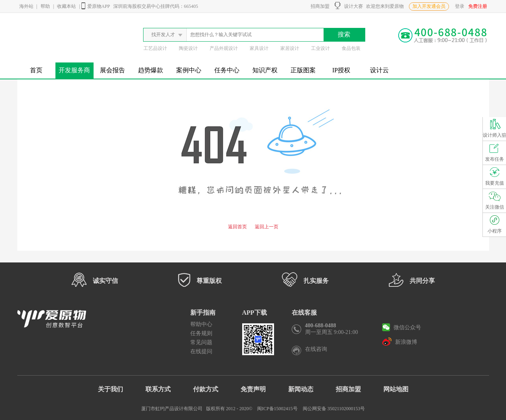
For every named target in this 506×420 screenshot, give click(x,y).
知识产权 (265, 70)
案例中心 (189, 70)
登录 (460, 6)
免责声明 (253, 389)
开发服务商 (74, 70)
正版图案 (303, 70)
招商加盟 (319, 6)
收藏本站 (66, 6)
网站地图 (396, 389)
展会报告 (112, 70)
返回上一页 (267, 227)
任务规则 (201, 333)
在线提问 (201, 351)
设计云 (379, 70)
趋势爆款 (151, 70)
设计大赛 (349, 6)
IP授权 (341, 70)
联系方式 (158, 389)
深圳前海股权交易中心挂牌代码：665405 (156, 6)
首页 (36, 70)
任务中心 (227, 70)
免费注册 (478, 6)
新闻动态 (301, 389)
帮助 (45, 6)
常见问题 (201, 342)
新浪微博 (400, 341)
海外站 (26, 6)
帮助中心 (201, 324)
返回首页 (237, 227)
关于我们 (110, 389)
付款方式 (206, 389)
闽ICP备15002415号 (277, 409)
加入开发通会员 (429, 6)
